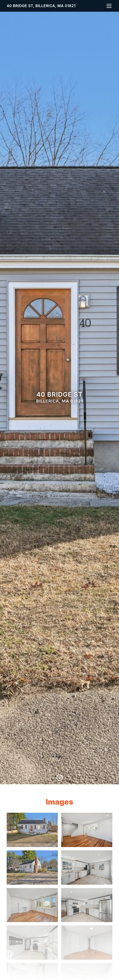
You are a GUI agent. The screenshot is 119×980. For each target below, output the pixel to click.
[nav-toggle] (109, 6)
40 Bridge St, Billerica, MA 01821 (41, 6)
